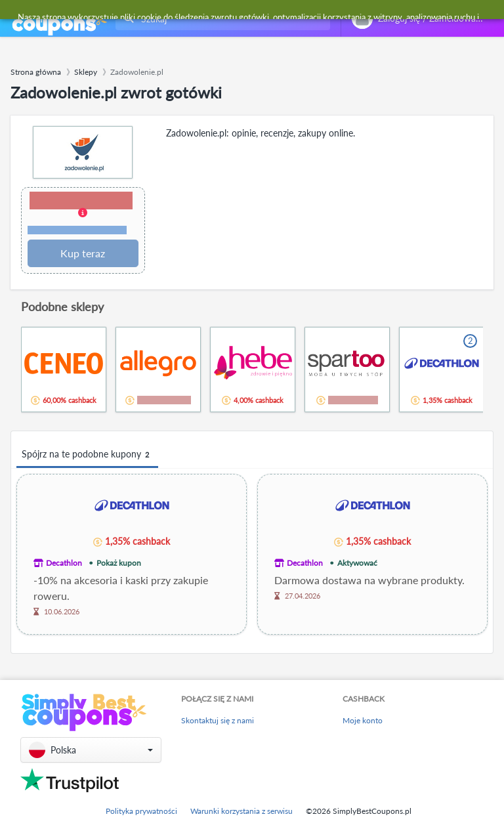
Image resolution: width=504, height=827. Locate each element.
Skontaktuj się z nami (218, 720)
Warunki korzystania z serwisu (241, 811)
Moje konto (363, 720)
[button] (83, 214)
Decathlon (64, 563)
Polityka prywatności (141, 811)
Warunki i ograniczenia (77, 230)
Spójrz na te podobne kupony (87, 455)
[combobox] (220, 19)
